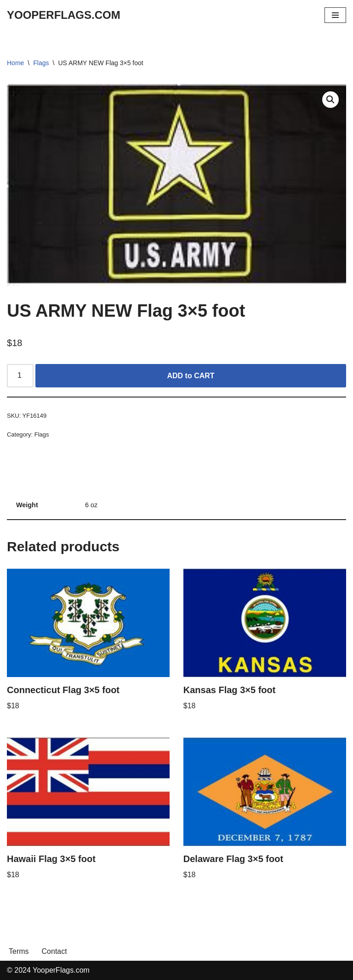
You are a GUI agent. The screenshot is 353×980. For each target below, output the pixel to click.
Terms (19, 951)
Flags (41, 63)
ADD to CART (191, 376)
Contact (54, 951)
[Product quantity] (20, 376)
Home (15, 63)
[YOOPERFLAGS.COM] (64, 15)
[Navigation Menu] (335, 15)
